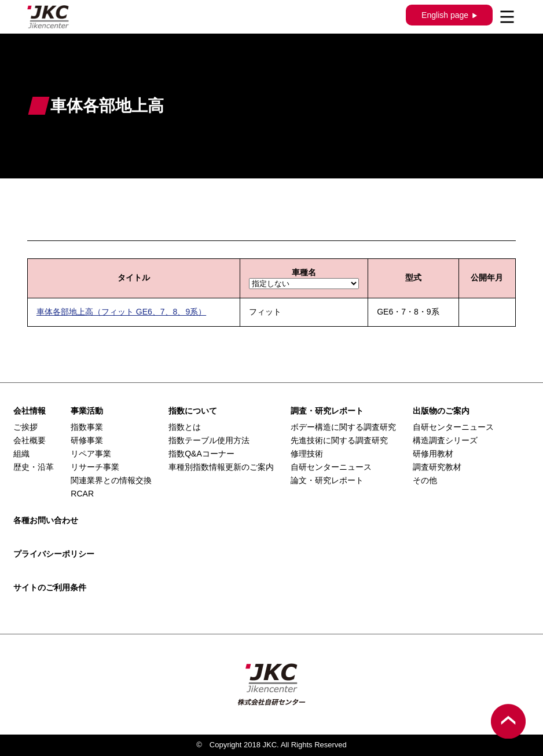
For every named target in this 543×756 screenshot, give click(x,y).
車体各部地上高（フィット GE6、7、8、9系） (121, 312)
